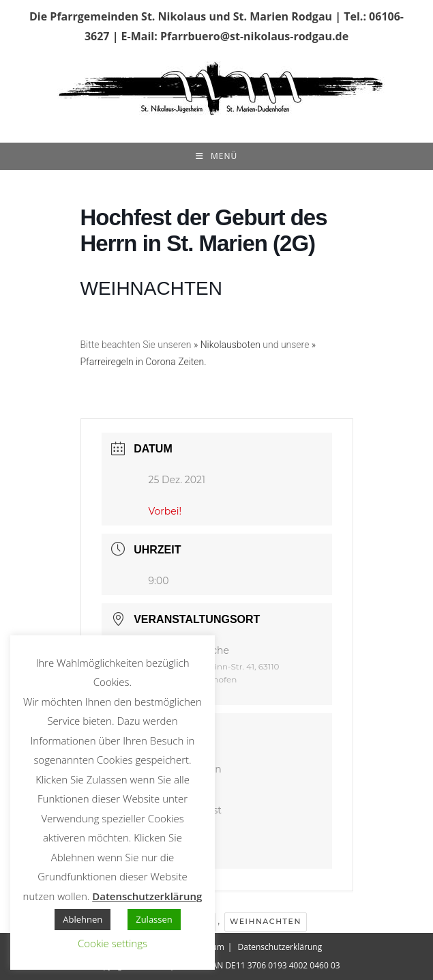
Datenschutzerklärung (280, 947)
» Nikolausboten (227, 345)
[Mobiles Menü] (216, 156)
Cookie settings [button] (113, 943)
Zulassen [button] (154, 919)
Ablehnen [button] (83, 919)
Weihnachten (266, 921)
